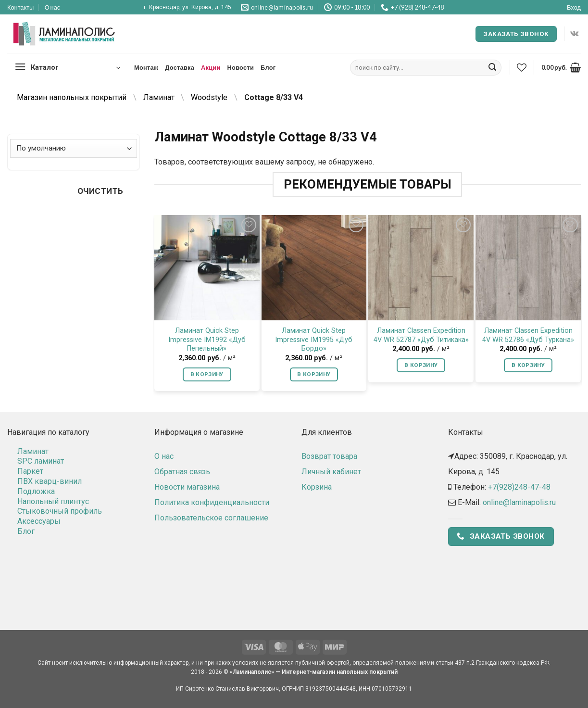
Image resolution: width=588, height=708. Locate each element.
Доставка (180, 67)
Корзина (317, 487)
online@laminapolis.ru (519, 502)
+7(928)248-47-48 (519, 487)
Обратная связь (182, 472)
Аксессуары (39, 521)
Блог (268, 67)
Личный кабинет (331, 472)
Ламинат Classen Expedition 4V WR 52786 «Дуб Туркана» (528, 335)
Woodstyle (209, 97)
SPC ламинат (41, 461)
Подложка (36, 491)
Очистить (100, 191)
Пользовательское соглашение (211, 518)
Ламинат (159, 97)
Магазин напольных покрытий (72, 97)
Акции (211, 67)
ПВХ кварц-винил (50, 481)
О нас (53, 7)
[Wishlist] (522, 67)
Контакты (20, 7)
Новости (241, 67)
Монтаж (146, 67)
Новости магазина (187, 487)
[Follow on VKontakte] (574, 34)
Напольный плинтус (53, 501)
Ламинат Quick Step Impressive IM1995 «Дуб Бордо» (314, 340)
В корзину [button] (207, 374)
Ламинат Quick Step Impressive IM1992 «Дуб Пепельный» (207, 340)
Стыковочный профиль (60, 511)
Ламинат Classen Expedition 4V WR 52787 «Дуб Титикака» (421, 335)
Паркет (30, 471)
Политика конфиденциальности (212, 502)
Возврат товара (329, 456)
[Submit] (492, 68)
